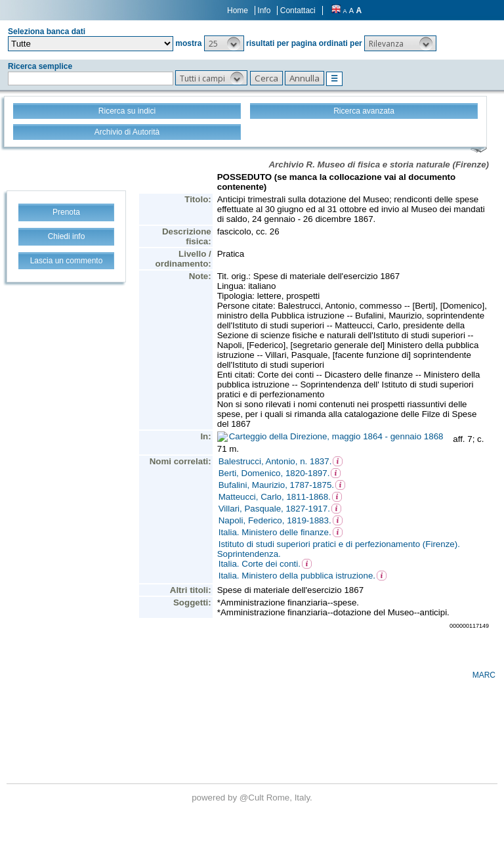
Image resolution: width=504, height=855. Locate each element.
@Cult (253, 798)
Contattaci (298, 11)
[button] (224, 43)
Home (238, 11)
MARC (484, 675)
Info (264, 11)
